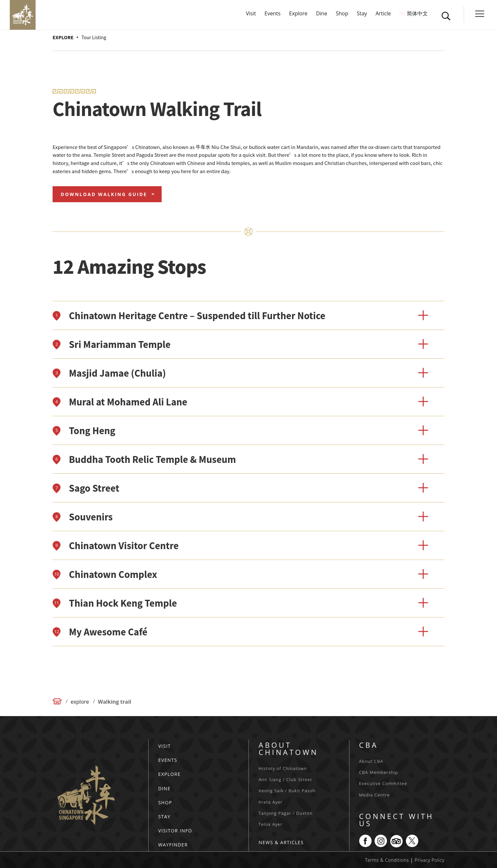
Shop (342, 17)
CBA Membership (379, 772)
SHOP (165, 802)
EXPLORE (63, 37)
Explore (298, 17)
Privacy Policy (430, 860)
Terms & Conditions (387, 860)
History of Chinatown (283, 768)
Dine (322, 17)
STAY (165, 817)
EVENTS (168, 760)
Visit (251, 17)
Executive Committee (383, 783)
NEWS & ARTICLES (281, 842)
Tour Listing (94, 37)
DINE (165, 788)
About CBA (371, 761)
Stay (362, 17)
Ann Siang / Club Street (285, 779)
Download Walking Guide (104, 194)
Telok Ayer (271, 824)
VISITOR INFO (175, 831)
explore (80, 702)
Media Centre (375, 795)
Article (383, 17)
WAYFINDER (173, 845)
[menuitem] (414, 23)
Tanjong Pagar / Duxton (286, 813)
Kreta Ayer (271, 802)
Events (273, 17)
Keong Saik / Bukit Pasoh (287, 791)
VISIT (165, 746)
